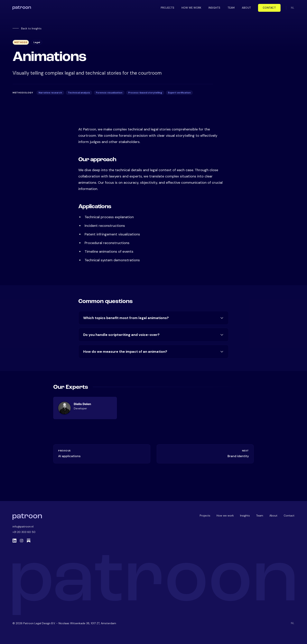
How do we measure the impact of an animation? (153, 352)
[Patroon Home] (27, 517)
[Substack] (29, 541)
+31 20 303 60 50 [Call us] (24, 532)
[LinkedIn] (14, 541)
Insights (245, 516)
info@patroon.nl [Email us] (23, 526)
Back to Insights (27, 28)
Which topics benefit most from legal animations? (153, 318)
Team (260, 516)
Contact (269, 8)
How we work (225, 516)
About (273, 516)
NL (293, 8)
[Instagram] (22, 541)
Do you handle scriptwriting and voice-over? (153, 335)
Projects (205, 516)
